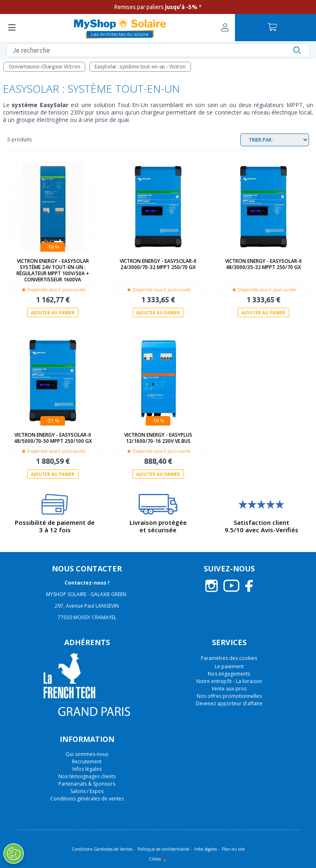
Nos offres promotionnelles (229, 696)
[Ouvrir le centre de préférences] (14, 854)
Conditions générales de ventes (87, 798)
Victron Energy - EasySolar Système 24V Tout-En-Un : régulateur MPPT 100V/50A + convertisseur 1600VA (53, 270)
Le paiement (229, 666)
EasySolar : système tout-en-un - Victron (140, 67)
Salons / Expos (87, 791)
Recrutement (87, 761)
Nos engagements (229, 674)
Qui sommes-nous (87, 754)
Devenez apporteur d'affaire (229, 703)
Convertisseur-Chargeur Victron (44, 67)
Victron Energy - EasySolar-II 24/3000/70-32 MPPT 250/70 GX (158, 264)
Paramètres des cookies (229, 658)
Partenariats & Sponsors (87, 783)
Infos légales (87, 769)
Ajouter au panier (53, 313)
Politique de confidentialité (163, 849)
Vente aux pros (229, 689)
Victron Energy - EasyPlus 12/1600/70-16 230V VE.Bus (158, 438)
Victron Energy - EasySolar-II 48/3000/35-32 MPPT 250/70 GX (263, 264)
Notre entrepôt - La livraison (229, 681)
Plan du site (233, 849)
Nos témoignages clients (87, 776)
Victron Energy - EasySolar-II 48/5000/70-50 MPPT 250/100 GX (53, 438)
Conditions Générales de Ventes (102, 849)
